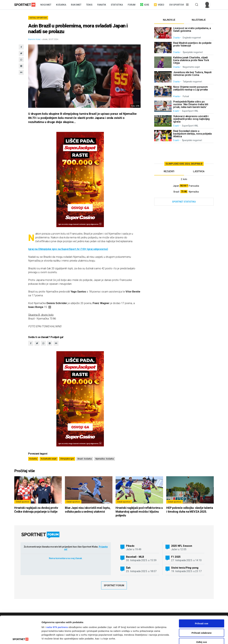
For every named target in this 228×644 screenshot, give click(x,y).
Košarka (61, 5)
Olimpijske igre (67, 459)
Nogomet (46, 5)
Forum (132, 5)
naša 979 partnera (57, 599)
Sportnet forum (114, 585)
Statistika (117, 5)
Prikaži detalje (164, 638)
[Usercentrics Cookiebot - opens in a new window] (21, 638)
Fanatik (102, 5)
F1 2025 (176, 557)
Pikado (130, 546)
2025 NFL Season (182, 546)
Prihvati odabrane (202, 604)
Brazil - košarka (85, 459)
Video (159, 5)
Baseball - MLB (135, 557)
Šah (128, 568)
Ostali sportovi (38, 18)
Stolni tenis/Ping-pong (185, 568)
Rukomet (76, 5)
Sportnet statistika (184, 202)
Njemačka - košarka (105, 459)
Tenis (89, 5)
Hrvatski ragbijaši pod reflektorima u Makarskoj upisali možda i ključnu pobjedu (139, 512)
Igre (145, 5)
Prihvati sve (202, 595)
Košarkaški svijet (49, 459)
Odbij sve (202, 614)
